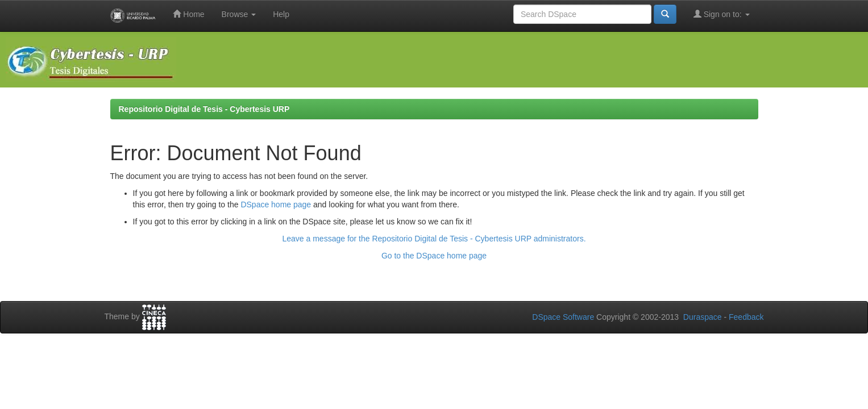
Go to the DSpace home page (434, 256)
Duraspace (703, 317)
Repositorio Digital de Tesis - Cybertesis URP (204, 109)
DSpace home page (276, 204)
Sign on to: (722, 14)
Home (188, 14)
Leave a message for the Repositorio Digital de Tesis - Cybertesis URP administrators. (434, 239)
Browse (239, 14)
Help (281, 14)
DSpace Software (563, 317)
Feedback (746, 317)
